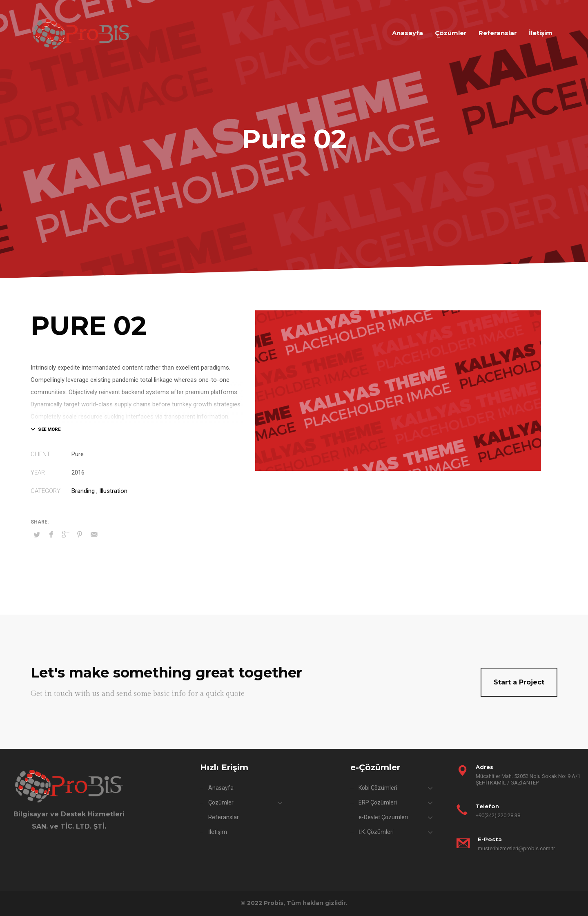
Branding (83, 491)
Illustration (113, 491)
